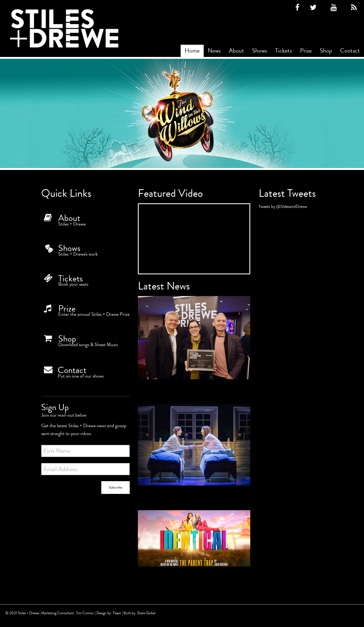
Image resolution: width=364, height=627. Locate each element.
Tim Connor (85, 613)
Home (192, 51)
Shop (326, 51)
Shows (260, 51)
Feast (117, 613)
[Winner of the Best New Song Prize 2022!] (194, 345)
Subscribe (116, 487)
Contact (350, 51)
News (214, 51)
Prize (306, 51)
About (236, 51)
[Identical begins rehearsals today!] (194, 546)
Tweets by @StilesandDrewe (283, 207)
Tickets (284, 51)
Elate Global (146, 613)
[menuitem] (192, 51)
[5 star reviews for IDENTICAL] (194, 452)
